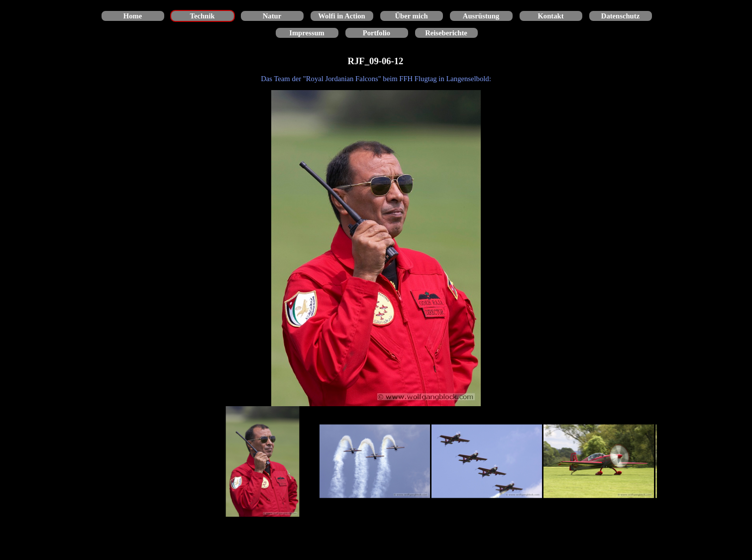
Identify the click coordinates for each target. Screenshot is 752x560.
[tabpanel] (376, 79)
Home (133, 16)
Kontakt (550, 16)
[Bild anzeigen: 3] (487, 462)
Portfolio (376, 33)
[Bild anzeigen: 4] (599, 462)
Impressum (307, 33)
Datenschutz (620, 16)
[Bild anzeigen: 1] (263, 462)
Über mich (411, 16)
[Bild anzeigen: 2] (375, 462)
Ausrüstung (481, 16)
